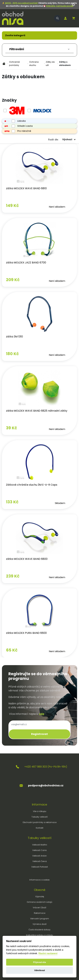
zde (42, 714)
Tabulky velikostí (40, 817)
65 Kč (12, 650)
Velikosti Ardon (39, 856)
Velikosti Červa (40, 861)
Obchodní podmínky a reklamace (39, 822)
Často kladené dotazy (39, 930)
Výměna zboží (40, 924)
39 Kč (12, 428)
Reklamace (40, 913)
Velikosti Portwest (40, 867)
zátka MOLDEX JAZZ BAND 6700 (26, 263)
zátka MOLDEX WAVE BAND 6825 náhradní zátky (37, 411)
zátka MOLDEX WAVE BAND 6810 (26, 188)
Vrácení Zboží (39, 908)
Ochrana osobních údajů (39, 902)
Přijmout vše (39, 962)
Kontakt (40, 828)
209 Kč (13, 280)
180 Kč (12, 354)
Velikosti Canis (39, 850)
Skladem (60, 503)
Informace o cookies (39, 880)
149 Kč (12, 206)
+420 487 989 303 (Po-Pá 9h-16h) (46, 767)
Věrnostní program (40, 919)
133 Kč (12, 502)
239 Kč (13, 576)
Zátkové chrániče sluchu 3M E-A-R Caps (32, 485)
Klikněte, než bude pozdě (60, 6)
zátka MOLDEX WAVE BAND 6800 (27, 559)
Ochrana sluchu (34, 64)
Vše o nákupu (40, 811)
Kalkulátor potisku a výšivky (40, 935)
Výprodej (40, 896)
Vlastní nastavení (48, 953)
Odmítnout (39, 970)
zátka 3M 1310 (14, 337)
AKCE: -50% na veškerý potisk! (21, 3)
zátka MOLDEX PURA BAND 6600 (26, 633)
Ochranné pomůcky (14, 64)
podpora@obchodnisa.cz (46, 785)
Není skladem (57, 207)
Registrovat (39, 734)
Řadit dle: (53, 140)
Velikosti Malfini (40, 845)
